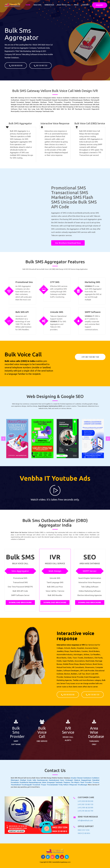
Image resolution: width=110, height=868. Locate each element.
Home (28, 5)
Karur (58, 779)
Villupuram (62, 781)
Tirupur (51, 781)
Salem (51, 780)
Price (76, 5)
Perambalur (40, 780)
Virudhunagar (65, 781)
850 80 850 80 (16, 66)
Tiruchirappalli (45, 781)
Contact (86, 5)
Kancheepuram (51, 779)
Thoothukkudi (41, 781)
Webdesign (49, 5)
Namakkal (70, 779)
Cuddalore (70, 778)
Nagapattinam (67, 779)
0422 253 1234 (82, 830)
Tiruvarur (70, 780)
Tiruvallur (67, 780)
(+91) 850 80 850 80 (84, 801)
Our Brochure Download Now (68, 243)
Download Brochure (20, 602)
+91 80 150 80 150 (90, 357)
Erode (46, 779)
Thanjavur (60, 780)
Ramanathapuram (48, 780)
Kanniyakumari (55, 779)
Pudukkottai (44, 780)
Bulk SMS (37, 5)
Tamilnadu (57, 780)
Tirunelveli (48, 781)
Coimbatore (67, 778)
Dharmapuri (40, 779)
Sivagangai (53, 780)
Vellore (59, 781)
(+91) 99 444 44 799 (84, 811)
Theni (65, 780)
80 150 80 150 (41, 66)
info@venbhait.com (84, 820)
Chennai (64, 778)
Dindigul (43, 779)
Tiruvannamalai (54, 781)
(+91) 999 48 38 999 (84, 808)
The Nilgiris (63, 780)
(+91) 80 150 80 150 (84, 804)
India (48, 779)
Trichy (57, 781)
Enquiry (100, 5)
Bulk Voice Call (64, 5)
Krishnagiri (60, 779)
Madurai (63, 779)
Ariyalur (62, 778)
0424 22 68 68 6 (82, 833)
